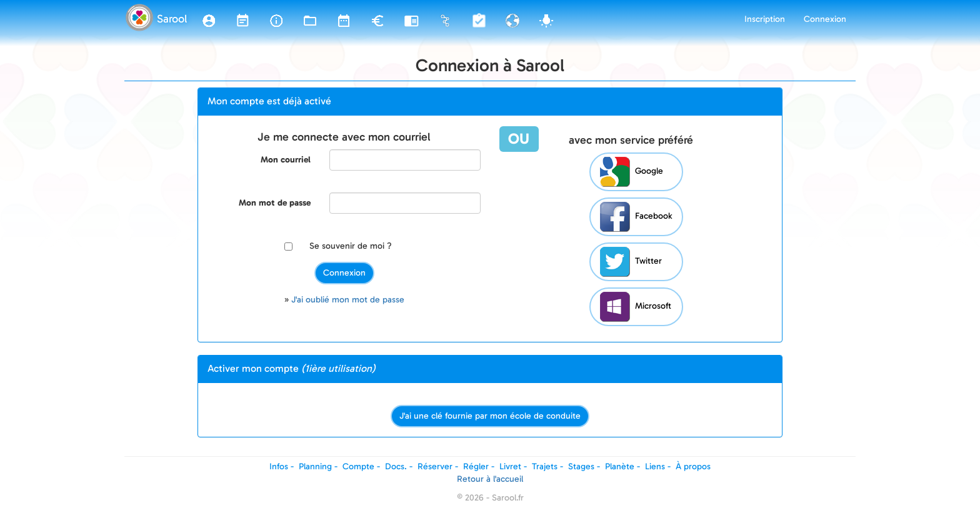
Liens (655, 466)
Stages (581, 466)
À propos (693, 466)
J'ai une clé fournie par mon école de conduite (490, 416)
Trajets (545, 466)
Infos (279, 466)
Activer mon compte (292, 368)
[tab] (490, 102)
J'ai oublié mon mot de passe (348, 300)
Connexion (825, 19)
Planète (620, 466)
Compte (358, 466)
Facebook (636, 217)
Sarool (172, 19)
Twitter (631, 262)
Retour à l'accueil (490, 479)
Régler (476, 466)
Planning (315, 466)
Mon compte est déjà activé (269, 101)
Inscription (765, 19)
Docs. (396, 466)
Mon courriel (286, 160)
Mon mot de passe (275, 203)
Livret (510, 466)
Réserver (435, 466)
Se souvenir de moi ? (351, 246)
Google (632, 172)
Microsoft (636, 307)
